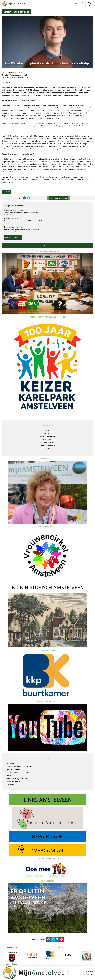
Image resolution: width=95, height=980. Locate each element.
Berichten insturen (13, 769)
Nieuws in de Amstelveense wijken (47, 246)
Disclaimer (10, 785)
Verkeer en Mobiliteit (47, 446)
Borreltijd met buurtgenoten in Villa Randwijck (21, 229)
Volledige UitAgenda (13, 237)
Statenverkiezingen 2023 (16, 73)
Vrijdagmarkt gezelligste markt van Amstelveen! (22, 212)
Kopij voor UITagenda (59, 198)
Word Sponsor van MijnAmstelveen (19, 766)
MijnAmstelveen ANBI (14, 782)
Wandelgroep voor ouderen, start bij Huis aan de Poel (24, 221)
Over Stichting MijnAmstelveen (18, 772)
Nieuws (47, 430)
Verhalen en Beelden (48, 436)
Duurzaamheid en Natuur (48, 442)
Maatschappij (48, 433)
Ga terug (6, 192)
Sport (48, 449)
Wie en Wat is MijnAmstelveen (17, 779)
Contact (9, 776)
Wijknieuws (47, 439)
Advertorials (10, 763)
